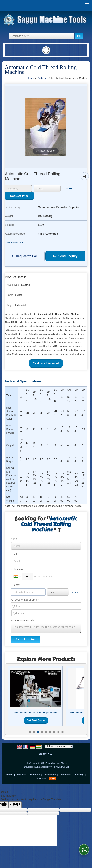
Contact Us (65, 775)
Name (14, 539)
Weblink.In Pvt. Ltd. (60, 767)
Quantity (16, 585)
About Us (21, 775)
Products (41, 78)
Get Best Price (19, 196)
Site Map (41, 778)
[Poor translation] (15, 805)
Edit (69, 189)
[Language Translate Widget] (59, 747)
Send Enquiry (66, 256)
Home (31, 78)
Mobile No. (17, 570)
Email (14, 554)
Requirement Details (22, 621)
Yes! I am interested (46, 363)
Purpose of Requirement (25, 600)
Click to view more (14, 242)
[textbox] (47, 188)
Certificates (50, 775)
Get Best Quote (36, 724)
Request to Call (25, 256)
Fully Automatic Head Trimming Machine (36, 714)
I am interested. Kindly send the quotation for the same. (46, 628)
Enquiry (79, 775)
